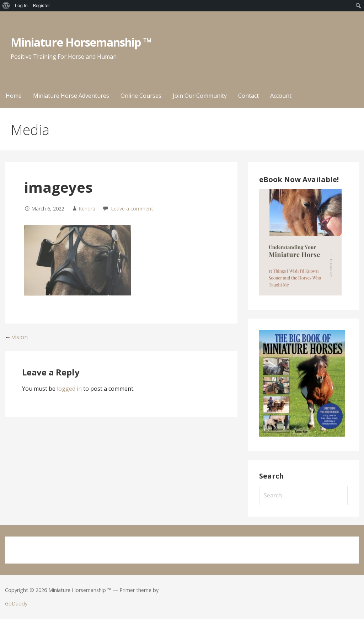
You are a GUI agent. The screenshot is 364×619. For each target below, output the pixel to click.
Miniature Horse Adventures (71, 96)
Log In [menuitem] (21, 6)
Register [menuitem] (42, 6)
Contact (248, 96)
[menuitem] (6, 6)
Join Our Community (200, 96)
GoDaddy (16, 604)
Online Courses (141, 96)
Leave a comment (132, 209)
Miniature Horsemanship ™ (81, 42)
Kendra (87, 209)
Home (14, 96)
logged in (69, 389)
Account (281, 96)
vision (20, 337)
